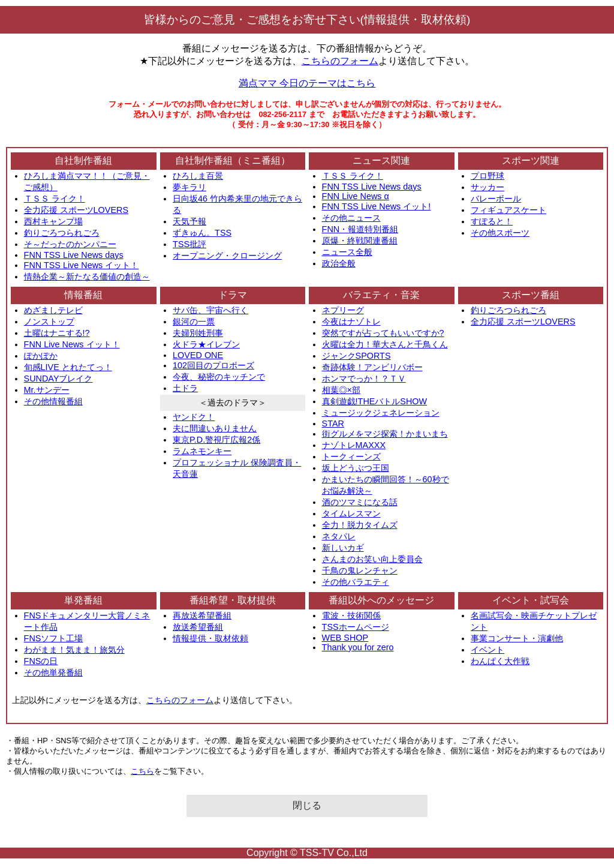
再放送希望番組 (202, 615)
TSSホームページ (356, 627)
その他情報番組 (53, 401)
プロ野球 (487, 176)
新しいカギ (343, 548)
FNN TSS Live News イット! (377, 206)
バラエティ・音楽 (381, 295)
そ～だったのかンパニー (70, 244)
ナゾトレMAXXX (354, 445)
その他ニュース (351, 218)
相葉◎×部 (341, 390)
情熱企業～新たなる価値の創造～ (87, 277)
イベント (487, 650)
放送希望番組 (198, 627)
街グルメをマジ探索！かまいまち (385, 434)
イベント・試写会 (531, 600)
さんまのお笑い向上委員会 (372, 559)
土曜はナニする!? (57, 333)
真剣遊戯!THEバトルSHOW (375, 401)
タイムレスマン (351, 513)
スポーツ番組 (531, 295)
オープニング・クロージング (227, 256)
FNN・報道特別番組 (360, 229)
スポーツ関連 (531, 160)
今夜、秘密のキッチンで (219, 377)
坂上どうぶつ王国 (356, 468)
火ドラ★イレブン (206, 344)
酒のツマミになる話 (360, 502)
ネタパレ (339, 536)
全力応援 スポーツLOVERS (76, 210)
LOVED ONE (198, 355)
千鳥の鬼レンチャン (360, 570)
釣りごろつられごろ (62, 233)
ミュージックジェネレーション (381, 413)
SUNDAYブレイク (58, 379)
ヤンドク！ (194, 417)
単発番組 (83, 600)
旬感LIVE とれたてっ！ (68, 367)
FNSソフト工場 (54, 638)
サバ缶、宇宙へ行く (210, 310)
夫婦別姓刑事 (198, 333)
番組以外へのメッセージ (381, 600)
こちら (142, 771)
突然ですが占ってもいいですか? (383, 333)
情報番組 (83, 295)
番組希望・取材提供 (233, 600)
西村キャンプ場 (53, 221)
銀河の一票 (194, 322)
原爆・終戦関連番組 (360, 241)
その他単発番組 (53, 672)
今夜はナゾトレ (351, 322)
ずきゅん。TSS (202, 233)
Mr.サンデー (47, 390)
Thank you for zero (358, 647)
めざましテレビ (53, 310)
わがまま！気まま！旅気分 (74, 650)
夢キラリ (189, 187)
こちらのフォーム (340, 61)
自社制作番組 (83, 160)
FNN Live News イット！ (72, 344)
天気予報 (189, 221)
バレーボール (496, 199)
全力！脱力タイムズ (360, 525)
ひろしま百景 (198, 176)
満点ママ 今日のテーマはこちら (307, 83)
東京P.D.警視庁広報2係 (216, 440)
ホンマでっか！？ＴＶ (364, 379)
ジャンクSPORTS (356, 356)
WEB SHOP (345, 638)
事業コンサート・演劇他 (517, 638)
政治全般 (339, 263)
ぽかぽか (41, 356)
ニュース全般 (347, 252)
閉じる (307, 805)
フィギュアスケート (508, 210)
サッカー (487, 187)
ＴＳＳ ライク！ (55, 199)
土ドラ (185, 388)
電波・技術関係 (351, 615)
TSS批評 (189, 244)
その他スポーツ (500, 233)
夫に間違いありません (215, 428)
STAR (333, 424)
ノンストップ (49, 322)
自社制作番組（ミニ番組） (233, 160)
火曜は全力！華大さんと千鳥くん (385, 344)
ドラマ (233, 295)
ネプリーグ (343, 310)
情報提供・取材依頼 (210, 638)
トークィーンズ (351, 456)
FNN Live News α (356, 196)
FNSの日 (41, 661)
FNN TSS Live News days (74, 255)
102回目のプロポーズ (213, 365)
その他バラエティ (356, 582)
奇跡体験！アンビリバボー (372, 367)
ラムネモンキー (202, 451)
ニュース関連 (381, 160)
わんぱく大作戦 (500, 661)
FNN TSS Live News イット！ (82, 265)
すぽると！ (492, 221)
